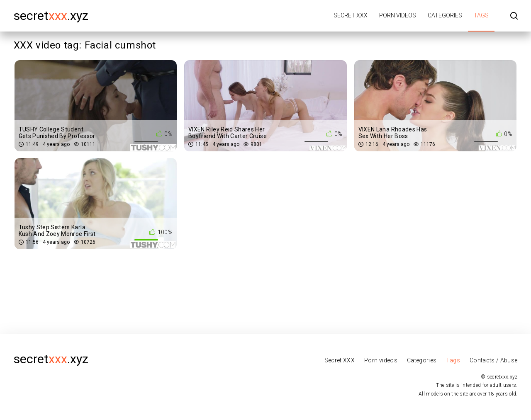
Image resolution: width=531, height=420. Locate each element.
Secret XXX (351, 15)
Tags (481, 15)
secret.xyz (51, 16)
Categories (445, 15)
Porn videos (398, 15)
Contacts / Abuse (494, 360)
